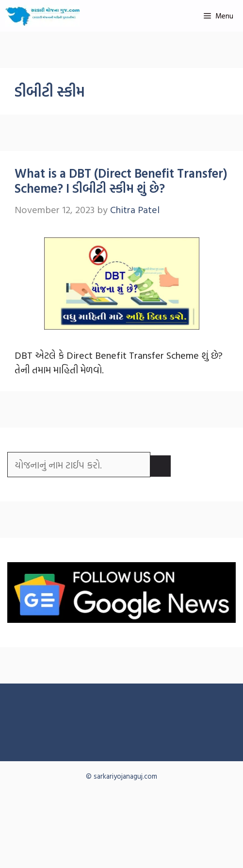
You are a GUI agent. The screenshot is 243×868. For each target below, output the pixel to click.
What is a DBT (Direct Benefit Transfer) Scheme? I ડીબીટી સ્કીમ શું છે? (121, 181)
